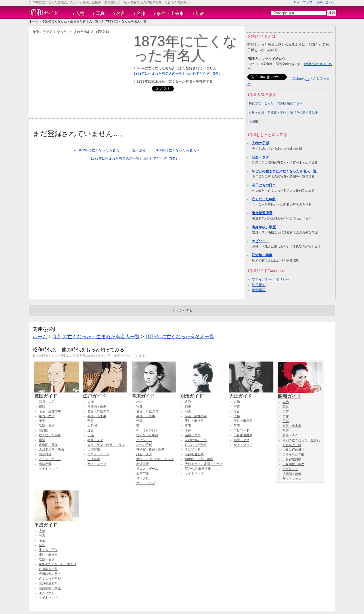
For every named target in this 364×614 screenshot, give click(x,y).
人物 (80, 13)
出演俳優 (45, 454)
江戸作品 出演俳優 (198, 469)
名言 (121, 13)
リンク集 (143, 478)
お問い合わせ (326, 2)
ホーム (34, 21)
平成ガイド (57, 522)
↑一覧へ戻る (136, 150)
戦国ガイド (57, 393)
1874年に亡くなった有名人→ (177, 150)
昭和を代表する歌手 (304, 112)
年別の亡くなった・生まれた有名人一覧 (70, 21)
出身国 (44, 430)
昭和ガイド (300, 394)
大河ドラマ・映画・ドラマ (106, 445)
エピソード (260, 241)
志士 (139, 402)
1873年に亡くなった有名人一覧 (124, 21)
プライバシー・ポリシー (271, 279)
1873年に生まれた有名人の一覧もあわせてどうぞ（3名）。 (180, 74)
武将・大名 (47, 402)
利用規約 (259, 285)
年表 (200, 13)
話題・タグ (260, 157)
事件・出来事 (170, 13)
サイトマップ (303, 2)
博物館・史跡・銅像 (150, 449)
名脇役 (253, 121)
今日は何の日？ (264, 185)
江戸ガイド (105, 393)
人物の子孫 (260, 143)
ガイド (44, 12)
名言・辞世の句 (50, 411)
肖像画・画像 (48, 445)
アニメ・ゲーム (50, 459)
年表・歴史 (47, 416)
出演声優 (45, 464)
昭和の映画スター (290, 103)
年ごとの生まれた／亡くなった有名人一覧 (284, 171)
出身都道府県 (262, 213)
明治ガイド (202, 393)
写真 (100, 13)
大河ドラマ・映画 (51, 449)
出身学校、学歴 (264, 227)
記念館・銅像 (262, 255)
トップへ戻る (182, 311)
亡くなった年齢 (264, 199)
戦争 (188, 406)
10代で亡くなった (261, 103)
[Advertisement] (80, 74)
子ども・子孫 (48, 550)
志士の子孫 (144, 445)
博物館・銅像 (292, 474)
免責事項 (259, 290)
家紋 (42, 406)
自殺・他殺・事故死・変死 (267, 112)
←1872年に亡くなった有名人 (96, 150)
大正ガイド (251, 393)
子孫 (42, 421)
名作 (141, 13)
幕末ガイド (154, 393)
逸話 (42, 440)
